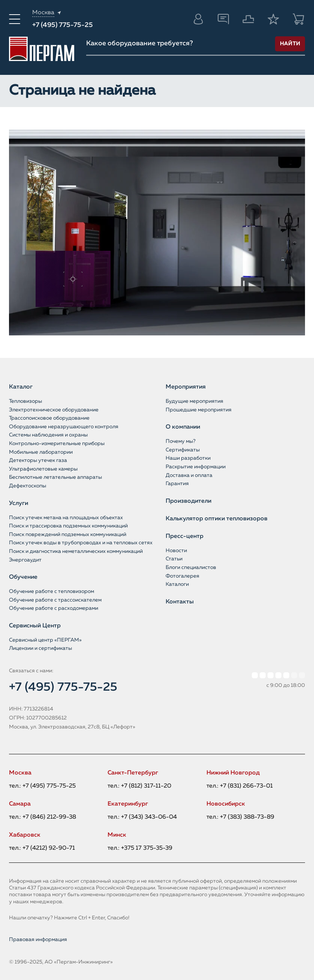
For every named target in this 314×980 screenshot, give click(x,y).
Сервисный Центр (35, 626)
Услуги (19, 503)
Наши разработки (188, 458)
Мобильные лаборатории (41, 452)
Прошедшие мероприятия (199, 410)
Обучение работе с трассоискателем (55, 600)
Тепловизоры (25, 401)
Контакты (180, 602)
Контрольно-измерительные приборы (57, 444)
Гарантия (177, 484)
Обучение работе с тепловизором (52, 591)
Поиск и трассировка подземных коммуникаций (68, 526)
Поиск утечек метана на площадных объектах (66, 518)
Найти (290, 44)
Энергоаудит (25, 560)
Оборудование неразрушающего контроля (64, 427)
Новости (176, 551)
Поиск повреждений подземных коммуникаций (68, 535)
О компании (183, 427)
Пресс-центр (185, 536)
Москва (43, 13)
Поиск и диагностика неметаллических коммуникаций (76, 551)
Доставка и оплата (189, 475)
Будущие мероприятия (194, 401)
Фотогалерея (182, 576)
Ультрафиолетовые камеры (43, 469)
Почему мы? (181, 441)
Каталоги (177, 584)
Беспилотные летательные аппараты (55, 477)
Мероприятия (186, 387)
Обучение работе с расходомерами (54, 608)
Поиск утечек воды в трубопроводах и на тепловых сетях (81, 543)
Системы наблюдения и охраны (48, 435)
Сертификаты (183, 450)
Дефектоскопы (28, 486)
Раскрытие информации (196, 467)
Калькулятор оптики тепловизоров (217, 519)
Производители (188, 501)
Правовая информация (38, 940)
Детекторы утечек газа (38, 460)
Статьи (174, 559)
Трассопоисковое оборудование (49, 418)
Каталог (21, 387)
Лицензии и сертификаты (40, 648)
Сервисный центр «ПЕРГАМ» (45, 640)
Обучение (23, 577)
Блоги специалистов (191, 567)
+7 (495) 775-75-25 (63, 25)
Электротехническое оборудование (54, 410)
